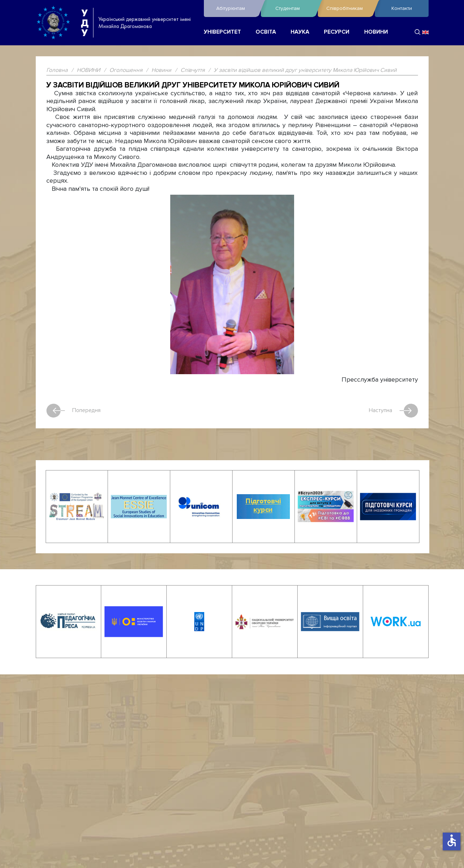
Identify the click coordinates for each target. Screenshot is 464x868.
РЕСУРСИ (337, 32)
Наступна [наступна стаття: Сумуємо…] (393, 411)
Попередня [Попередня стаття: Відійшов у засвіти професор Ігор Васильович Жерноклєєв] (73, 411)
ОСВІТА (266, 32)
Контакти (402, 8)
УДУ (85, 23)
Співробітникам (349, 8)
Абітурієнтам (237, 8)
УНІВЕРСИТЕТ (222, 32)
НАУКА (300, 32)
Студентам (295, 8)
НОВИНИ (376, 32)
